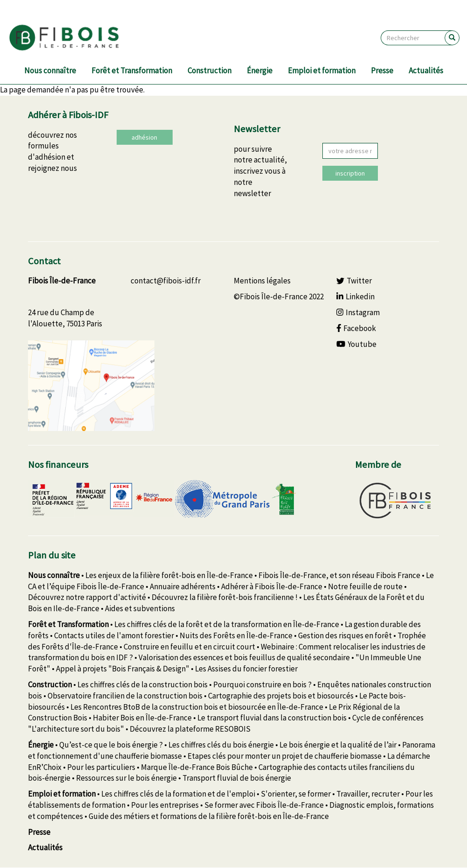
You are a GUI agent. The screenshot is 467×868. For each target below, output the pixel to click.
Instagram (358, 312)
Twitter (354, 281)
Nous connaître (50, 71)
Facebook (356, 328)
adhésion (144, 137)
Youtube (356, 344)
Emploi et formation (322, 71)
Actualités (426, 71)
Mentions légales (262, 281)
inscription (350, 173)
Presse (382, 71)
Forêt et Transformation (132, 71)
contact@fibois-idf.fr (166, 281)
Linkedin (355, 296)
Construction (209, 71)
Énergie (260, 71)
